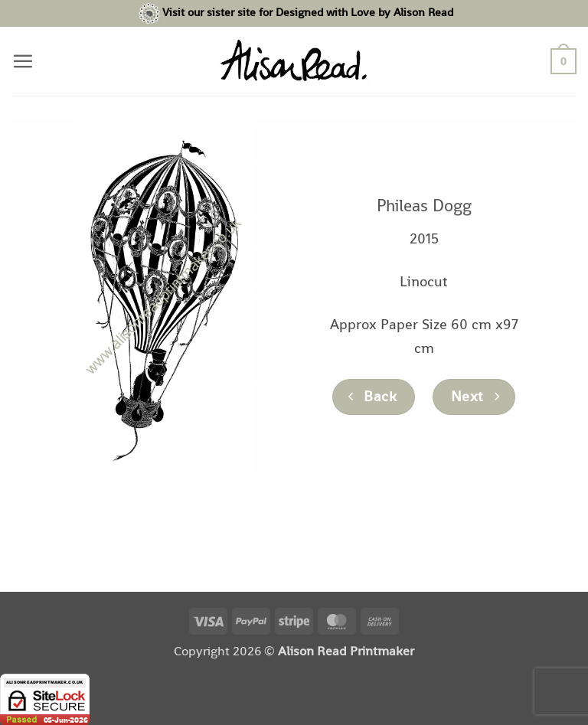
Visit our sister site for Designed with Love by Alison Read (308, 12)
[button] (23, 61)
